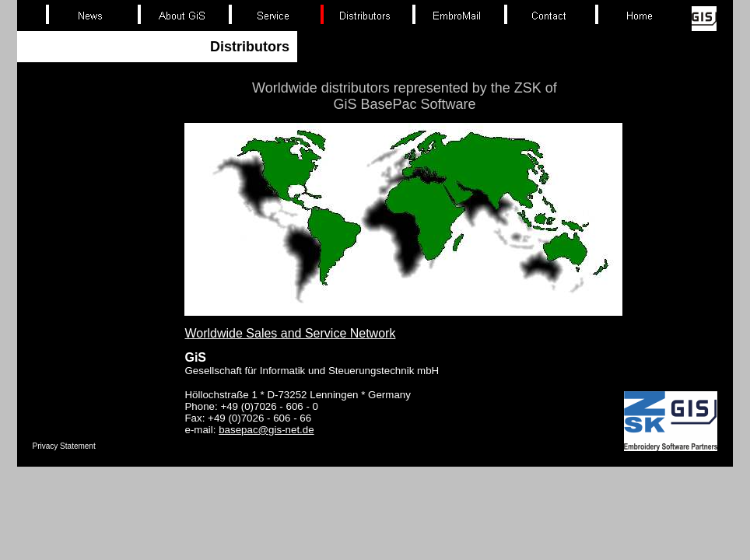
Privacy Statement (64, 446)
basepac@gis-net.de (266, 430)
